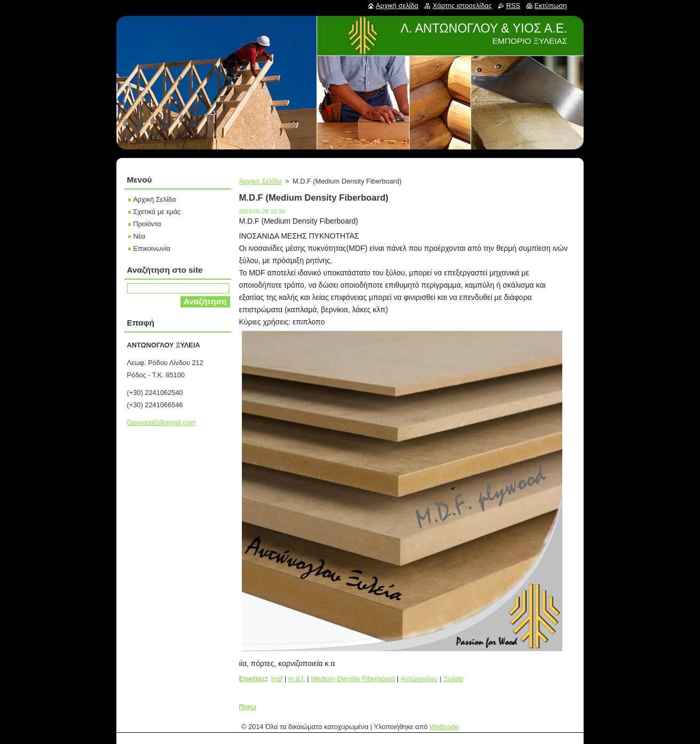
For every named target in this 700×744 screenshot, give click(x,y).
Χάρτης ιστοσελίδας (462, 6)
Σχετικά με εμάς (157, 212)
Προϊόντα (147, 224)
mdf (277, 679)
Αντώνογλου (419, 679)
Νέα (139, 236)
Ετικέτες (252, 679)
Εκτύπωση (551, 6)
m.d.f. (297, 679)
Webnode (444, 727)
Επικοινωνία (152, 248)
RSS (513, 6)
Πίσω (248, 707)
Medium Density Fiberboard (353, 679)
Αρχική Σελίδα (261, 181)
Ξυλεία (453, 679)
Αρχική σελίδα (397, 6)
